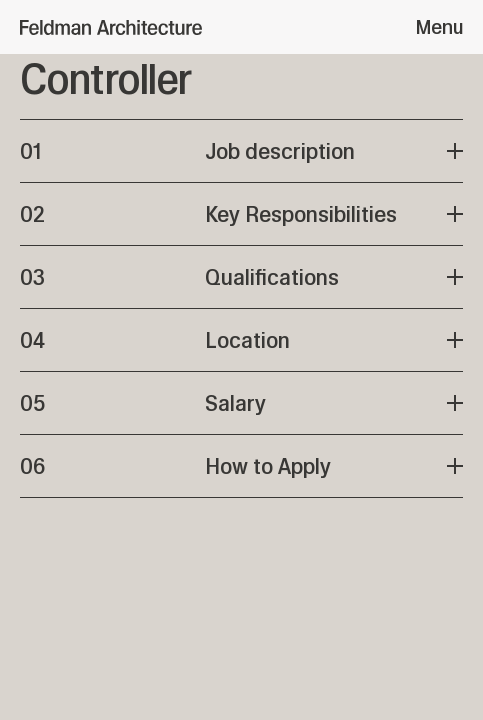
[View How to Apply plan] (241, 466)
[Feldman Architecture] (111, 27)
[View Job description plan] (241, 151)
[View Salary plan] (241, 403)
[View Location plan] (241, 340)
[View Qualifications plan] (241, 277)
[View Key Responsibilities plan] (241, 214)
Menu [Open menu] (439, 27)
